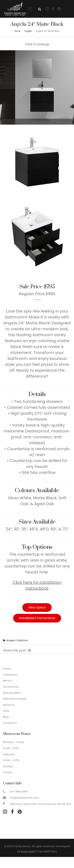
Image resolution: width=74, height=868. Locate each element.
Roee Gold (28, 851)
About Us (9, 705)
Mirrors (7, 681)
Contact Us (10, 723)
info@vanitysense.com (24, 798)
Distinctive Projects (15, 699)
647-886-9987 (19, 792)
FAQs (6, 711)
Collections (10, 675)
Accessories (11, 687)
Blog (6, 717)
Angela (28, 31)
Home (17, 31)
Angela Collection (17, 640)
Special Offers (12, 693)
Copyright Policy (47, 851)
